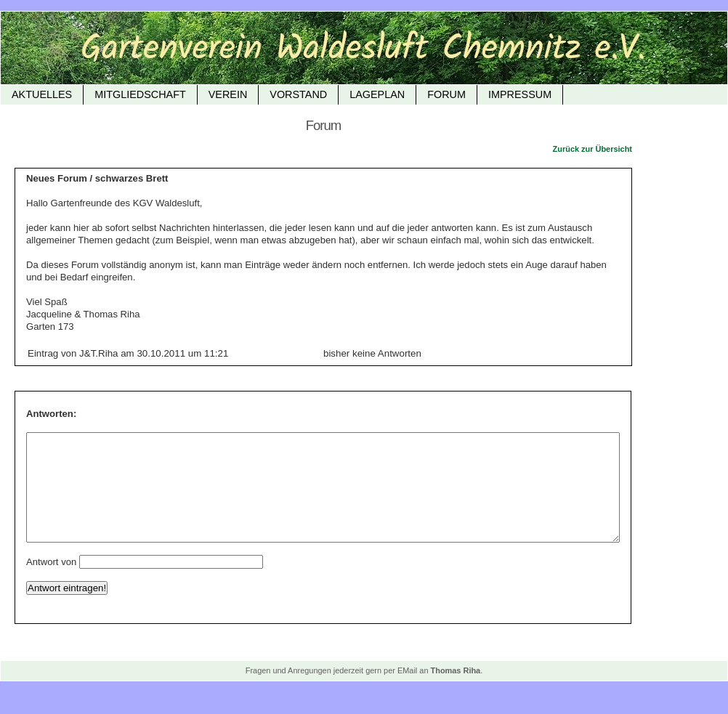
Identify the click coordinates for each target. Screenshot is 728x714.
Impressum (520, 94)
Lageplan (377, 94)
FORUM (446, 94)
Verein (228, 94)
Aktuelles (42, 94)
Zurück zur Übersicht (592, 149)
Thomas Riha (456, 692)
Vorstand (298, 94)
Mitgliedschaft (140, 94)
